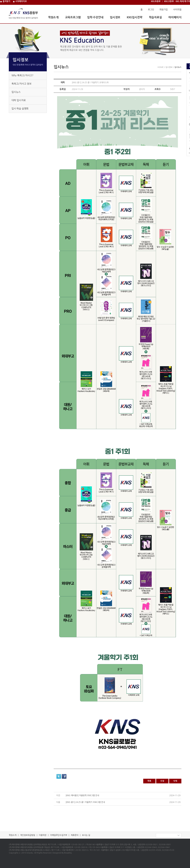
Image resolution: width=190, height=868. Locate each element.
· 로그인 (150, 10)
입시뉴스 (16, 92)
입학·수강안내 (95, 17)
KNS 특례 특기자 (183, 1)
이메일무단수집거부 (59, 835)
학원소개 (53, 17)
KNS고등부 (169, 1)
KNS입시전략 (135, 17)
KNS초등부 (156, 1)
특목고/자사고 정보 (21, 84)
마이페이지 (175, 17)
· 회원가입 (163, 10)
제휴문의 (75, 835)
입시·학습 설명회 (20, 109)
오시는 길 (86, 835)
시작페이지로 (20, 1)
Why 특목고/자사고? (22, 75)
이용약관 (43, 835)
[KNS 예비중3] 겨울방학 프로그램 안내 (82, 795)
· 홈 (141, 10)
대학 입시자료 (19, 100)
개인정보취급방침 (28, 835)
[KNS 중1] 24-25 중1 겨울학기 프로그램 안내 (85, 802)
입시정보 (115, 17)
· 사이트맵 (177, 10)
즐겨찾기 (5, 1)
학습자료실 (155, 17)
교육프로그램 (73, 17)
